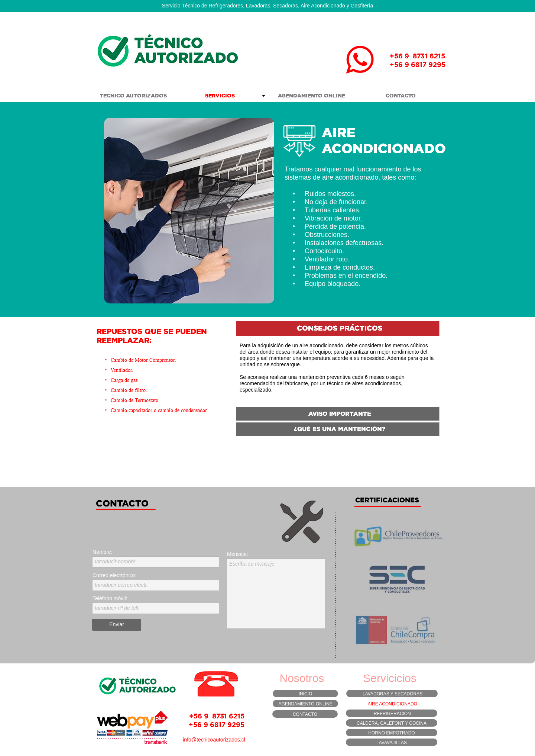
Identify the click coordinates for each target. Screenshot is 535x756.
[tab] (338, 329)
